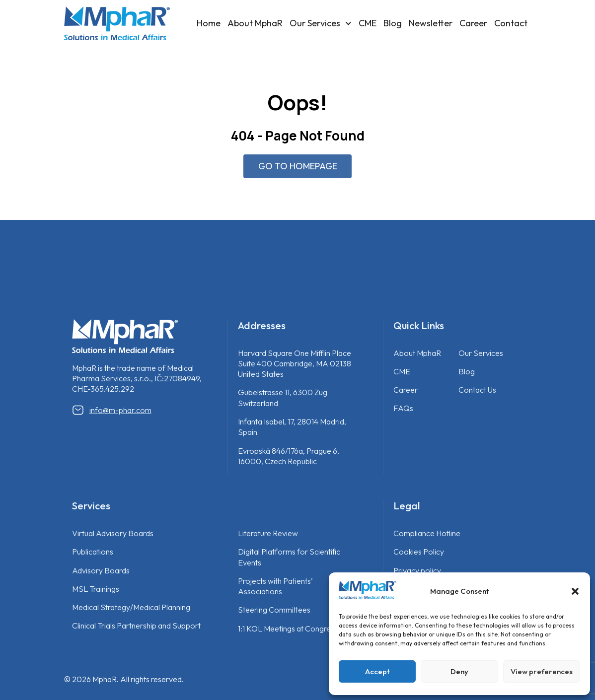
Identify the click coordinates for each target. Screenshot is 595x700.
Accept (377, 671)
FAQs (403, 409)
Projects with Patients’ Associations (275, 586)
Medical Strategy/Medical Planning (131, 608)
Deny (459, 671)
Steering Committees (274, 610)
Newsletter (431, 23)
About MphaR (255, 23)
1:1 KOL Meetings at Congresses (292, 629)
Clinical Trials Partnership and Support (136, 626)
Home (209, 23)
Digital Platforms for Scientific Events (289, 557)
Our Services (321, 24)
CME (368, 23)
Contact (511, 23)
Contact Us (477, 390)
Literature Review (268, 534)
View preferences (542, 671)
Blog (393, 23)
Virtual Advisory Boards (113, 534)
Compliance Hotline (427, 534)
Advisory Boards (101, 570)
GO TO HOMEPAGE (298, 166)
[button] (575, 591)
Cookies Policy (419, 552)
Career (473, 23)
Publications (93, 552)
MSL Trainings (96, 589)
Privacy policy (417, 570)
